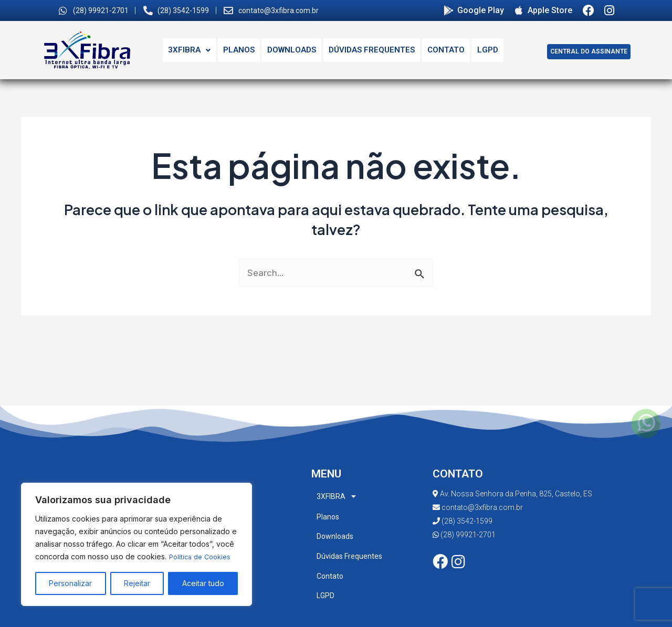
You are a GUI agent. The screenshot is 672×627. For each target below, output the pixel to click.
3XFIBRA (189, 50)
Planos (239, 50)
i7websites (402, 617)
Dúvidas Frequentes (372, 50)
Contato (446, 50)
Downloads (292, 50)
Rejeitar (137, 583)
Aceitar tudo (203, 583)
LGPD (488, 50)
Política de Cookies (203, 557)
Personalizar (70, 583)
